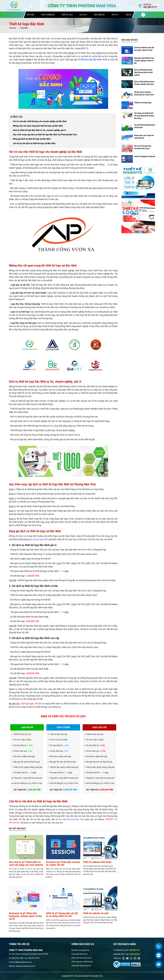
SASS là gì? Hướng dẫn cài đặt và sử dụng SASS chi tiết (62, 915)
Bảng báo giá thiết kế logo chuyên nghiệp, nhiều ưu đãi (144, 61)
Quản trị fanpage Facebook (145, 156)
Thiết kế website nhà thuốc (97, 862)
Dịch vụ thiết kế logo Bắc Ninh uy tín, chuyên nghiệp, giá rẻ (39, 130)
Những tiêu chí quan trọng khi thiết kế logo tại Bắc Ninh (38, 126)
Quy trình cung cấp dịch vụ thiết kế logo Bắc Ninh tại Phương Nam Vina (45, 134)
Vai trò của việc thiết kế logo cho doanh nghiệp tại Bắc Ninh (40, 121)
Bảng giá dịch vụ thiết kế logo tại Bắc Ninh (32, 139)
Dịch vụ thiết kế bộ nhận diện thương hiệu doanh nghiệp (143, 72)
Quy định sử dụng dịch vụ (80, 950)
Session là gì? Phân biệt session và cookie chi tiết (63, 863)
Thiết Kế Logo (67, 15)
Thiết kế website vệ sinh (96, 913)
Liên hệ (129, 15)
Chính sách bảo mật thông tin (82, 962)
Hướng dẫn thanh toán (80, 954)
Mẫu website (99, 15)
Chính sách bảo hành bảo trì (82, 958)
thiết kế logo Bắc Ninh (91, 59)
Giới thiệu (30, 15)
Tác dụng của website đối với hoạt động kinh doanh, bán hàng (144, 116)
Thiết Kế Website (48, 15)
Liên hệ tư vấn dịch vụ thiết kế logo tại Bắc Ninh (34, 143)
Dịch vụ (83, 15)
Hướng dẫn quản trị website (81, 966)
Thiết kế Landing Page (143, 103)
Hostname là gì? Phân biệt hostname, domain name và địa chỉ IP (25, 916)
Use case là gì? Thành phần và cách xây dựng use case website (26, 863)
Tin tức (115, 15)
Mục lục (62, 117)
